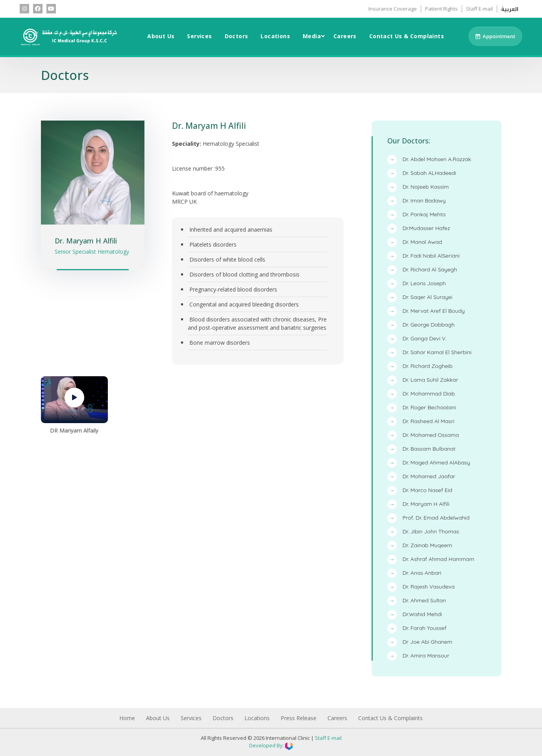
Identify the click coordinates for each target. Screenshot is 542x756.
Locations (275, 36)
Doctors (237, 36)
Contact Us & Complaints (407, 36)
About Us (161, 36)
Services (199, 36)
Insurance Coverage (393, 9)
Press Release (299, 718)
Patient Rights (441, 9)
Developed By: (271, 745)
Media (312, 36)
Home (127, 718)
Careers (345, 36)
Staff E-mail (479, 9)
